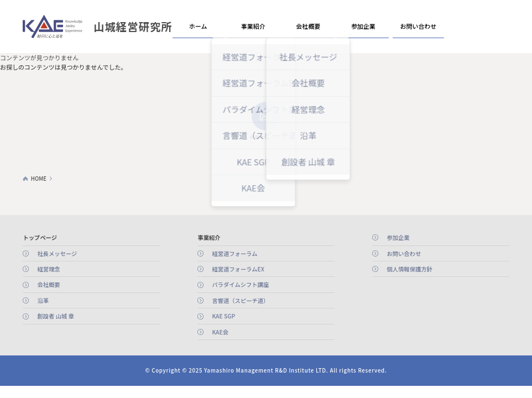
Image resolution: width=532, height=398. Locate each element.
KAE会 (220, 332)
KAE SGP (223, 316)
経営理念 (48, 269)
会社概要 (308, 26)
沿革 (43, 300)
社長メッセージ (57, 253)
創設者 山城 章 (55, 316)
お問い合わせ (419, 26)
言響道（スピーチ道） (240, 300)
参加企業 (363, 26)
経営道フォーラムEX (238, 269)
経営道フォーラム (234, 253)
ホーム (198, 26)
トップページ (40, 237)
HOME (39, 179)
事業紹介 (253, 26)
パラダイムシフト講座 (240, 284)
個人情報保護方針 (409, 269)
